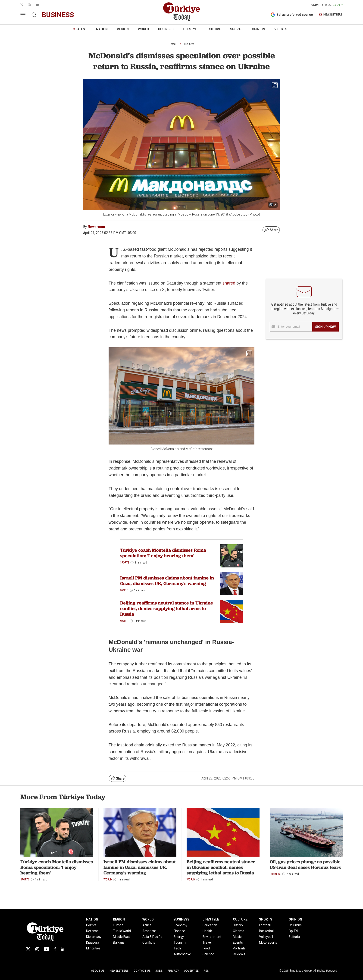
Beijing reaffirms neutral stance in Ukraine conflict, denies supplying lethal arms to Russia (167, 608)
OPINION (258, 29)
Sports (125, 563)
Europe (118, 925)
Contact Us (142, 971)
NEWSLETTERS (331, 15)
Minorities (93, 948)
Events (238, 942)
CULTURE (214, 29)
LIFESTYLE (191, 29)
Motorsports (268, 942)
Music (237, 937)
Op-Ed (293, 931)
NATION (102, 29)
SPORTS (236, 29)
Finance (179, 931)
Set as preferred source (292, 15)
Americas (149, 931)
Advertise (191, 971)
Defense (92, 931)
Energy (179, 937)
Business (189, 44)
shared (229, 283)
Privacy (173, 971)
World (124, 590)
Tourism (180, 942)
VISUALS (281, 29)
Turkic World (122, 931)
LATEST (81, 29)
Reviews (239, 954)
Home (172, 44)
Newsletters (119, 971)
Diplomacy (94, 937)
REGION (123, 29)
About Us (98, 971)
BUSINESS (166, 29)
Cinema (239, 931)
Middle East (121, 937)
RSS (206, 971)
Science (208, 954)
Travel (207, 942)
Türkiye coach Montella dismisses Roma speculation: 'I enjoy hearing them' (163, 553)
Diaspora (93, 942)
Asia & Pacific (152, 937)
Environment (212, 937)
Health (207, 931)
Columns (295, 925)
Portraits (239, 948)
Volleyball (266, 937)
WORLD (143, 29)
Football (265, 925)
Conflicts (149, 942)
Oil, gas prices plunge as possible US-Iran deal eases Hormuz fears (305, 864)
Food (206, 948)
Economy (180, 925)
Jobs (159, 971)
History (238, 925)
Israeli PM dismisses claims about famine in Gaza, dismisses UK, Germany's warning (167, 581)
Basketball (267, 931)
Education (210, 925)
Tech (177, 948)
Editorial (295, 937)
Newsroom (96, 227)
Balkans (119, 942)
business (58, 15)
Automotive (182, 954)
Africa (147, 925)
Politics (91, 925)
